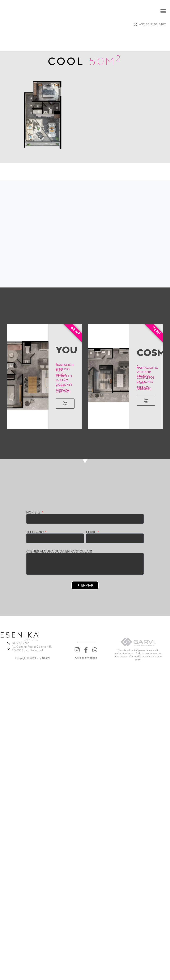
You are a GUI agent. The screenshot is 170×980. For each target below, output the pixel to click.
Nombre (34, 512)
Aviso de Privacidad (86, 658)
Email (91, 532)
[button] (163, 11)
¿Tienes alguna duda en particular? (59, 551)
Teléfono (35, 532)
